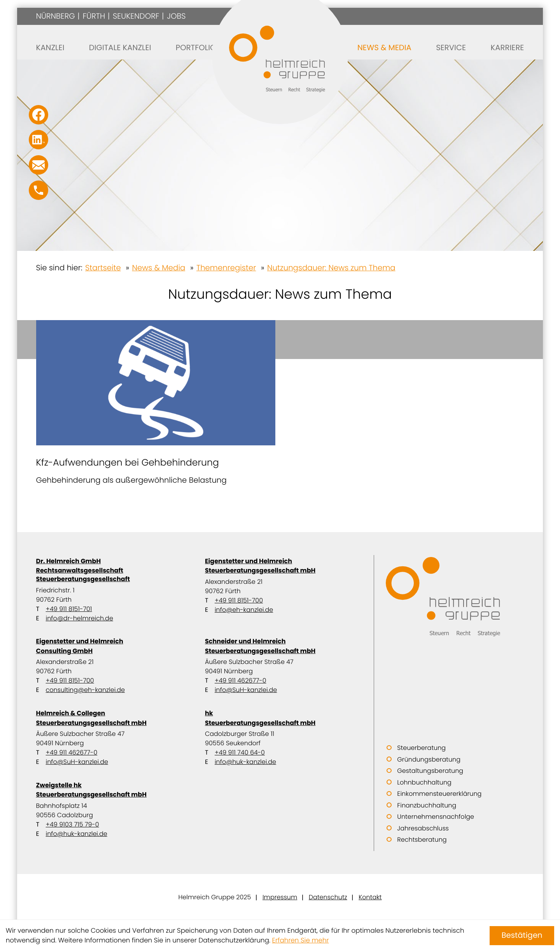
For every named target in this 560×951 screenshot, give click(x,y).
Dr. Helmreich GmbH (111, 570)
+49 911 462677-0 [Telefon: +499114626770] (241, 680)
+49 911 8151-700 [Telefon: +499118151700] (239, 600)
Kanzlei (50, 47)
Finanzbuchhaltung (427, 805)
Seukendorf (136, 16)
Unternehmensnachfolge (436, 817)
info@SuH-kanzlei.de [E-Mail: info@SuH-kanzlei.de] (246, 690)
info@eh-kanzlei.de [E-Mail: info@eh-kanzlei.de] (244, 610)
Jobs (176, 16)
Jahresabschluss (423, 828)
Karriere (507, 47)
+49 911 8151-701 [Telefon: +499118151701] (69, 609)
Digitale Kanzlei (120, 47)
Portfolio (196, 47)
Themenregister (226, 268)
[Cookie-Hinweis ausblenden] (522, 936)
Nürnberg (56, 16)
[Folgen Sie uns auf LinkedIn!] (38, 140)
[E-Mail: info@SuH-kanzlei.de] (38, 165)
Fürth (94, 16)
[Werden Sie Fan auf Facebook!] (38, 115)
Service (451, 47)
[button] (38, 190)
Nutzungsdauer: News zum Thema (331, 268)
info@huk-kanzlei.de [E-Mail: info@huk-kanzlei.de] (245, 762)
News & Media (384, 47)
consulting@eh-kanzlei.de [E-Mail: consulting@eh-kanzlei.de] (85, 690)
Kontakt (370, 897)
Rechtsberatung (422, 840)
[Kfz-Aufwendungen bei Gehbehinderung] (156, 403)
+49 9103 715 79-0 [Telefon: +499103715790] (73, 824)
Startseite (103, 268)
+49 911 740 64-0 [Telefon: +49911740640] (240, 752)
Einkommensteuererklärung (439, 794)
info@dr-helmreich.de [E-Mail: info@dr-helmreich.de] (80, 618)
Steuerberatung (421, 748)
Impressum (280, 897)
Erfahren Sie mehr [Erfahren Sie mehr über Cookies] (301, 940)
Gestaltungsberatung (430, 771)
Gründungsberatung (429, 759)
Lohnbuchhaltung (424, 782)
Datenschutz (328, 897)
